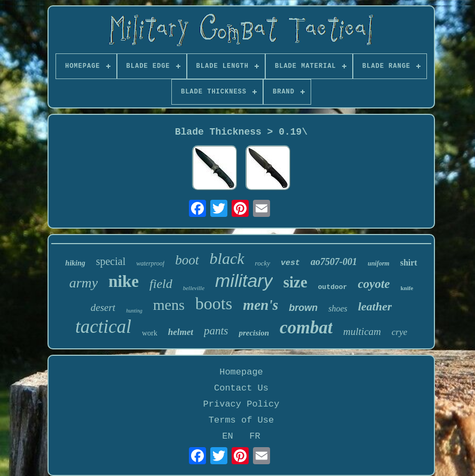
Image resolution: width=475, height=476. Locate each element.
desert (103, 307)
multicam (362, 331)
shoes (338, 309)
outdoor (333, 287)
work (150, 333)
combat (306, 327)
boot (187, 260)
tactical (103, 327)
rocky (263, 263)
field (161, 284)
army (84, 283)
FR (255, 436)
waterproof (150, 263)
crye (399, 332)
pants (216, 331)
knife (407, 288)
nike (124, 281)
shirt (409, 263)
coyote (374, 284)
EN (227, 436)
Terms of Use (241, 420)
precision (254, 333)
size (295, 282)
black (227, 258)
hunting (134, 311)
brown (303, 308)
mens (169, 305)
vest (290, 263)
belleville (194, 288)
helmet (181, 332)
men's (260, 305)
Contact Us (241, 388)
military (244, 280)
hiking (75, 263)
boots (214, 303)
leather (375, 306)
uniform (379, 263)
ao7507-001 (334, 262)
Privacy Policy (242, 404)
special (111, 261)
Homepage (241, 372)
